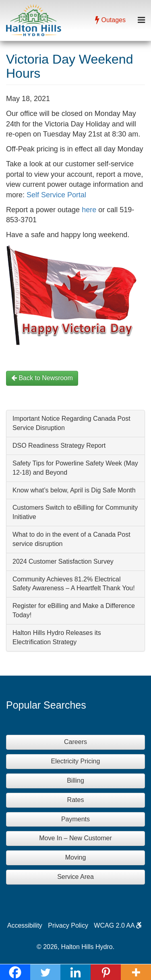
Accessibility (25, 925)
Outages (110, 20)
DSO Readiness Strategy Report (59, 446)
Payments (75, 819)
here (89, 210)
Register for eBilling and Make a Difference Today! (74, 610)
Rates (76, 800)
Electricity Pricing (76, 761)
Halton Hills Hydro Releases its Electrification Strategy (57, 637)
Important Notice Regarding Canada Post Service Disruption (71, 423)
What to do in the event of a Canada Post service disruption (71, 539)
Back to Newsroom (42, 378)
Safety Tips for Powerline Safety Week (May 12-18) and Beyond (75, 468)
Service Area (75, 877)
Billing (75, 780)
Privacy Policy (68, 925)
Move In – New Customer (75, 838)
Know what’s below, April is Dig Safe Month (74, 490)
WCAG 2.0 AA (118, 925)
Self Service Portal (56, 195)
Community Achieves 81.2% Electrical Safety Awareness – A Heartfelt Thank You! (74, 584)
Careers (75, 742)
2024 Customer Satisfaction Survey (63, 561)
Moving (76, 857)
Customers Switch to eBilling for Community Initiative (75, 512)
